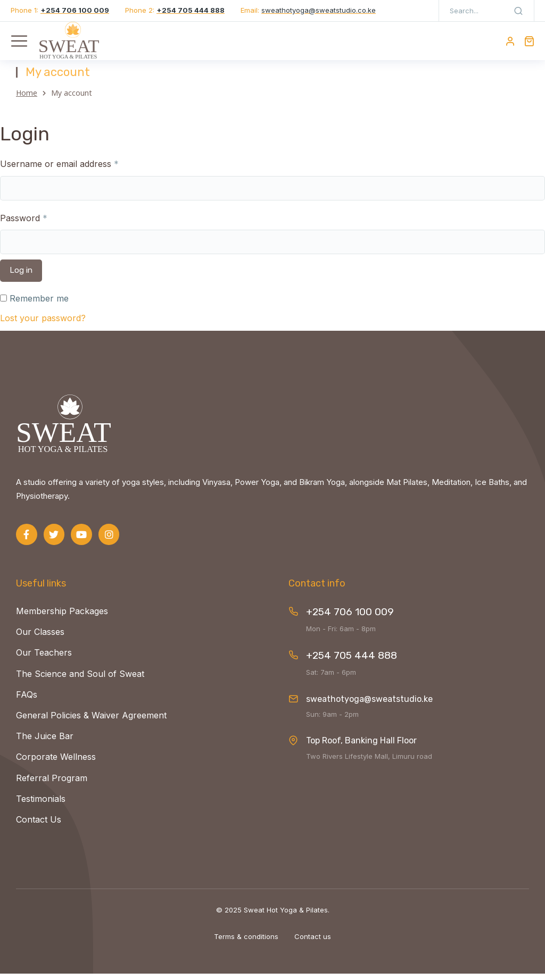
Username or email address (59, 170)
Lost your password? (43, 324)
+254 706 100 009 (350, 618)
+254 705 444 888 (352, 662)
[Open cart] (529, 41)
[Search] (518, 11)
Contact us (313, 942)
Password (24, 224)
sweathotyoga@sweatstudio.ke (369, 705)
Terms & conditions (246, 942)
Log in (21, 277)
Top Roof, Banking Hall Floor (361, 747)
